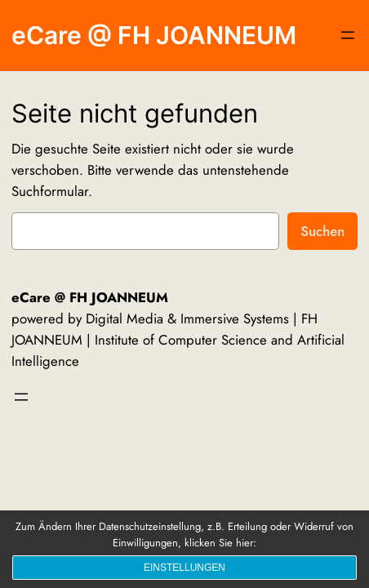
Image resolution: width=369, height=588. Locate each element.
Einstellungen (184, 568)
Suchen (322, 231)
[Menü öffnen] (348, 35)
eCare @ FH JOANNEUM (154, 35)
